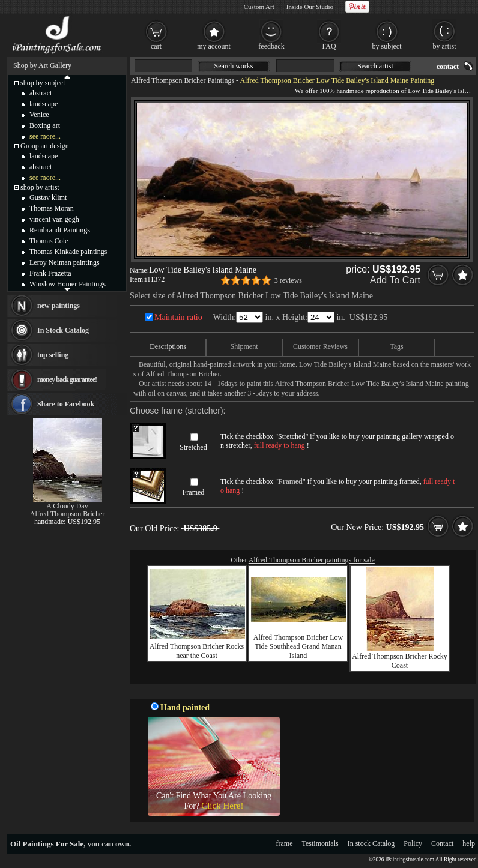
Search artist (375, 66)
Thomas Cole (49, 241)
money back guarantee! (67, 379)
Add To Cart (395, 280)
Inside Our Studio (310, 7)
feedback (271, 46)
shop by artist (40, 187)
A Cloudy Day (67, 506)
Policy (413, 843)
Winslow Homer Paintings (68, 284)
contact (448, 67)
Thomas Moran (52, 208)
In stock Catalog (371, 843)
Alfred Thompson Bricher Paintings (183, 80)
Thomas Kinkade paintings (68, 252)
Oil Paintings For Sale (47, 844)
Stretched (193, 447)
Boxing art (45, 125)
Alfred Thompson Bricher (67, 514)
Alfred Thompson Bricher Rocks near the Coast (197, 651)
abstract (41, 93)
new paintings (59, 306)
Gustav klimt (48, 197)
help (469, 843)
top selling (53, 355)
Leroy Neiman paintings (65, 262)
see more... (45, 136)
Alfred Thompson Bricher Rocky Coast (400, 661)
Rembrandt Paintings (60, 230)
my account (214, 46)
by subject (387, 46)
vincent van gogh (54, 219)
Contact (442, 843)
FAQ (329, 46)
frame (285, 843)
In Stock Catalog (63, 330)
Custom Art (259, 7)
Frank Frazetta (50, 273)
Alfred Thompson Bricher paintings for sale (312, 560)
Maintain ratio (178, 317)
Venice (39, 115)
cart (156, 46)
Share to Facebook (66, 404)
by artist (445, 46)
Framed (194, 492)
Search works (234, 66)
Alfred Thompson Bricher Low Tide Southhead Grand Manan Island (298, 646)
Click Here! (222, 806)
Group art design (45, 146)
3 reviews (288, 280)
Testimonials (320, 843)
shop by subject (43, 83)
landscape (44, 104)
